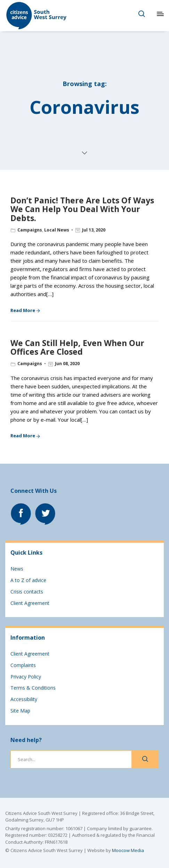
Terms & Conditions (33, 688)
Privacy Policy (26, 677)
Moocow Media (128, 850)
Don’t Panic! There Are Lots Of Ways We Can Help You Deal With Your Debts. (82, 209)
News (17, 569)
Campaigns (30, 230)
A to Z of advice (28, 580)
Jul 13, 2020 (94, 230)
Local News (57, 230)
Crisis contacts (27, 592)
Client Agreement (30, 603)
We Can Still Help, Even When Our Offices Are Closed (77, 347)
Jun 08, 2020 (67, 364)
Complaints (23, 665)
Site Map (20, 711)
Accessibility (24, 699)
